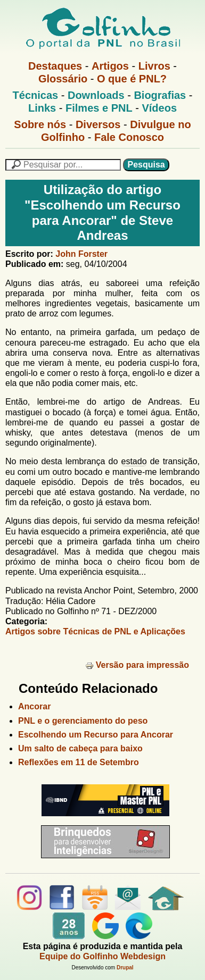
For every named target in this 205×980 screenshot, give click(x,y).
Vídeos (159, 108)
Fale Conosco (129, 137)
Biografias (160, 95)
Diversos (98, 124)
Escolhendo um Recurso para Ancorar (96, 735)
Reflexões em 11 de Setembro (79, 762)
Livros (154, 66)
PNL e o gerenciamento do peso (83, 721)
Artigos (110, 66)
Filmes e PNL (99, 108)
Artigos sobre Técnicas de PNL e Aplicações (95, 631)
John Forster (81, 254)
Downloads (96, 95)
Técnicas (36, 95)
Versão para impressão (137, 665)
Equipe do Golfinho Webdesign (102, 956)
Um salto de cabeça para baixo (80, 748)
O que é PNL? (132, 79)
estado (134, 461)
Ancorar (34, 706)
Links (42, 108)
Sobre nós (40, 124)
